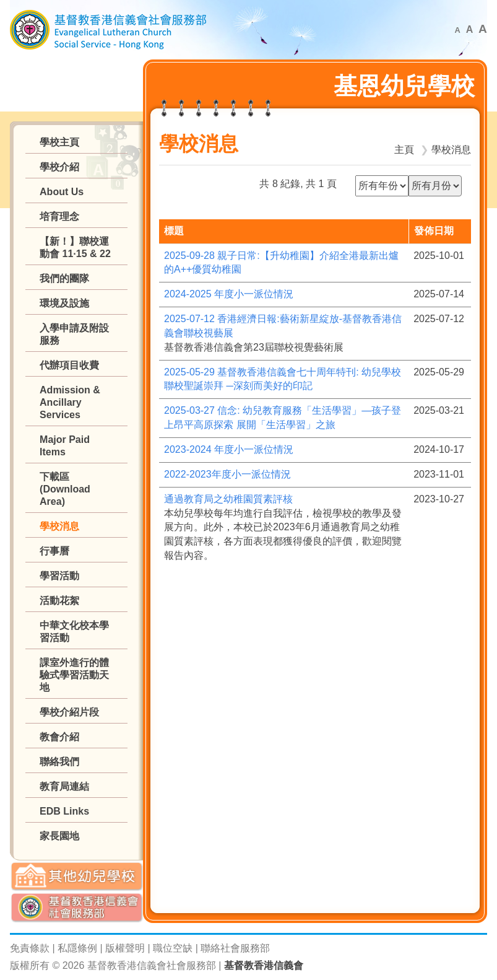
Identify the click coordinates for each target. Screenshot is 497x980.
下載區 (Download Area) (65, 489)
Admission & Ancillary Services (70, 402)
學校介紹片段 (69, 712)
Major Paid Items (65, 446)
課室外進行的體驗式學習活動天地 (74, 675)
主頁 (404, 150)
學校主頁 (59, 142)
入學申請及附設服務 (74, 334)
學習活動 (59, 576)
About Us (62, 192)
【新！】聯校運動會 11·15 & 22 (75, 247)
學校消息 (59, 526)
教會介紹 (59, 737)
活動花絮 (59, 601)
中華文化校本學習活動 (74, 632)
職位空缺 (173, 948)
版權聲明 (125, 948)
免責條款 (30, 948)
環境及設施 (64, 303)
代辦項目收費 (69, 365)
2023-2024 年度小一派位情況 (229, 449)
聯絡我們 (59, 762)
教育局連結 (64, 786)
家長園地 (59, 836)
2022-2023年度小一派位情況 (227, 474)
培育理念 (59, 217)
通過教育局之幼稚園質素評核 (228, 499)
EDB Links (64, 811)
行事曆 (54, 551)
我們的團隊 (64, 278)
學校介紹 (59, 167)
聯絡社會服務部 (235, 948)
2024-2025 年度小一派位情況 (229, 294)
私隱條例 (77, 948)
